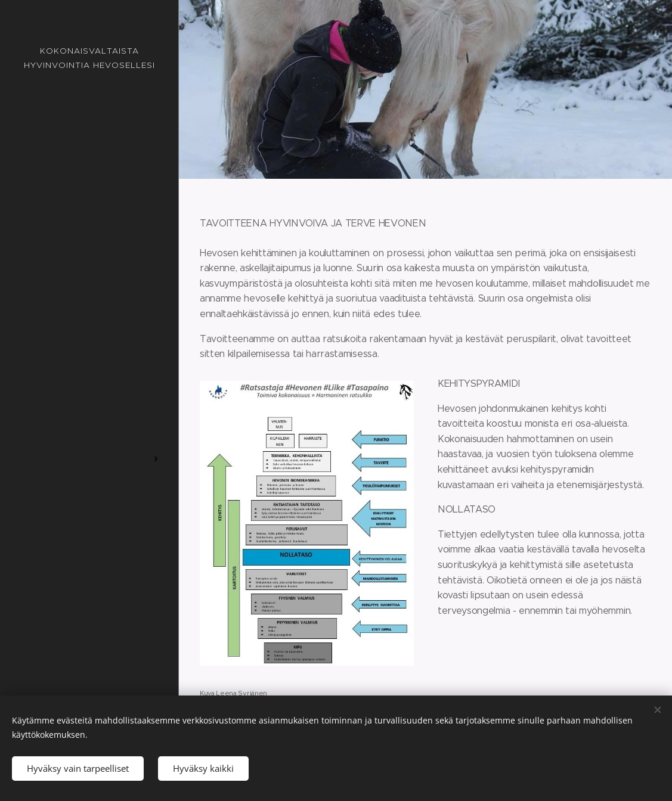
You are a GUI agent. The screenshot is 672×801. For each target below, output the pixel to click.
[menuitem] (89, 335)
